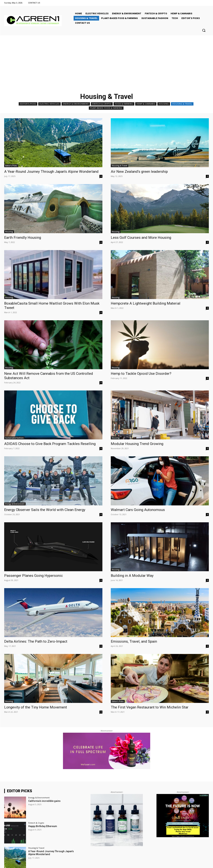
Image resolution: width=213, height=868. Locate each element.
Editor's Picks (28, 104)
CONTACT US (34, 3)
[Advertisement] (107, 61)
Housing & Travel (182, 104)
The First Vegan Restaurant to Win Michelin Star (150, 707)
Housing (164, 104)
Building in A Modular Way (132, 576)
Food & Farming (124, 104)
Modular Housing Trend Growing (137, 444)
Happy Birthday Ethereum (43, 826)
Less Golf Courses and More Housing (141, 238)
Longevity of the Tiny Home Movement (36, 707)
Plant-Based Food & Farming (106, 108)
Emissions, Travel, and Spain (134, 641)
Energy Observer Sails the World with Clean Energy (45, 510)
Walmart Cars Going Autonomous (138, 510)
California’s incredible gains (44, 801)
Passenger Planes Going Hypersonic (33, 576)
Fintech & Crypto (102, 104)
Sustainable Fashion (14, 438)
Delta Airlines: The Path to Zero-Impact (36, 641)
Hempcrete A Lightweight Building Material (146, 303)
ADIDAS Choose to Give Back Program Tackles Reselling (50, 444)
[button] (204, 30)
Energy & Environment (76, 104)
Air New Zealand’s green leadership (139, 172)
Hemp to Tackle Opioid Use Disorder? (141, 374)
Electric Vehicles (49, 104)
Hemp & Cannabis (146, 104)
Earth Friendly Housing (23, 238)
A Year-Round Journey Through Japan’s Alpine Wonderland (51, 172)
